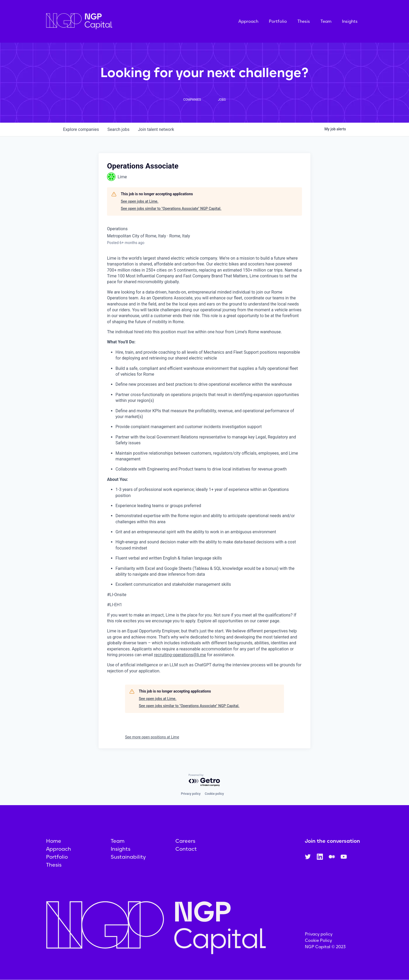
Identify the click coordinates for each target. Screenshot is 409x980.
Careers (185, 841)
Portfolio (278, 21)
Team (326, 21)
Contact (186, 849)
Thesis (304, 21)
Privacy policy (191, 794)
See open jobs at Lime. (140, 201)
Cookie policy (214, 794)
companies (81, 129)
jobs (118, 129)
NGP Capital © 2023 (325, 947)
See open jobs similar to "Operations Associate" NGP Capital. (171, 209)
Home (54, 841)
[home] (106, 21)
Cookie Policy (318, 940)
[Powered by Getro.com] (204, 780)
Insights (350, 21)
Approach (248, 21)
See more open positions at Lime (152, 737)
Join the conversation (332, 841)
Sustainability (128, 857)
